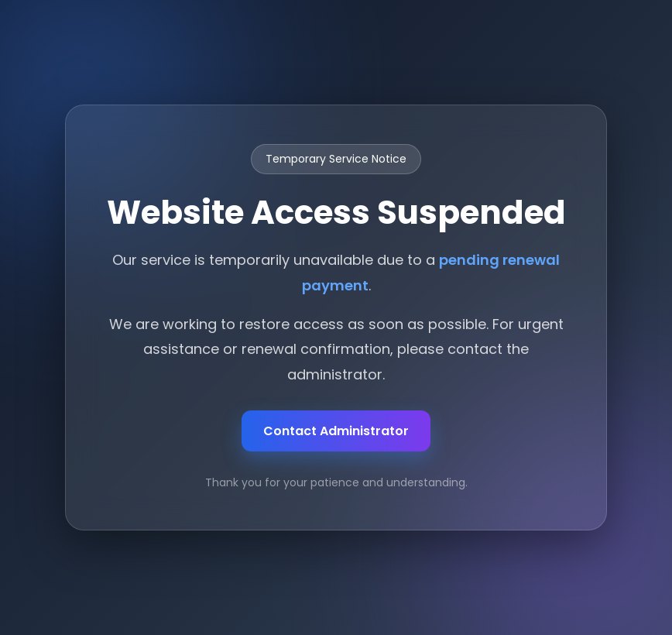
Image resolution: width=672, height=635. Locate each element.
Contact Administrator (336, 431)
